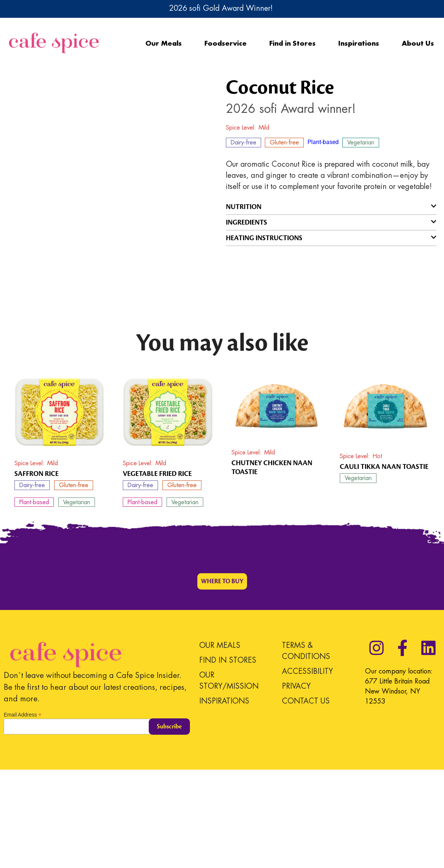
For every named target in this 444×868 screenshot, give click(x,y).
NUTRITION (244, 207)
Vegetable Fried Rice (157, 572)
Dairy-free (244, 142)
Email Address (23, 812)
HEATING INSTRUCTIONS (264, 238)
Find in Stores (292, 43)
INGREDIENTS (246, 222)
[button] (331, 207)
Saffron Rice (37, 572)
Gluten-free (284, 142)
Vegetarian (361, 142)
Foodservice (226, 43)
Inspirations (359, 43)
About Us (418, 43)
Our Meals (164, 43)
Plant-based (323, 142)
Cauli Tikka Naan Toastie (384, 565)
